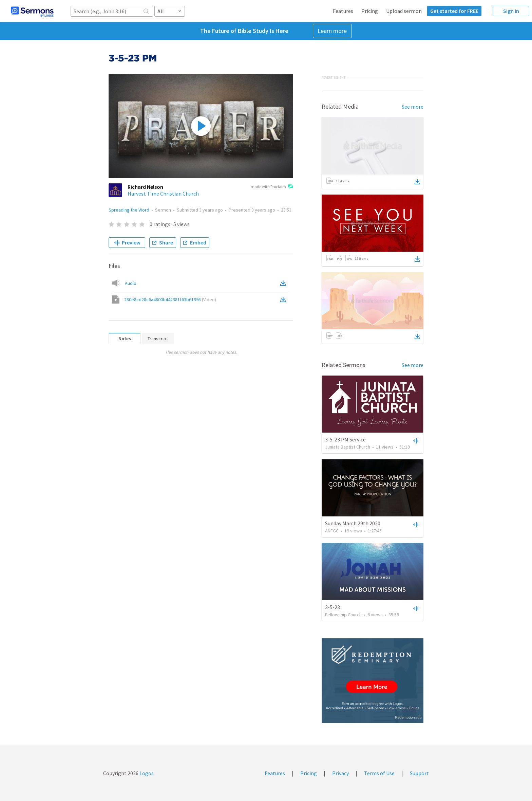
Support (419, 773)
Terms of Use (379, 773)
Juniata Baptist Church (348, 447)
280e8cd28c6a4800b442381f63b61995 (170, 299)
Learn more (332, 31)
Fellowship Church (343, 615)
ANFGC (332, 531)
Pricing (370, 11)
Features (343, 11)
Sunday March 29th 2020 (353, 523)
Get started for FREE (454, 11)
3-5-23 (332, 607)
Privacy (340, 773)
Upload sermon (404, 11)
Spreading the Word (129, 210)
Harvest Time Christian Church (163, 194)
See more (413, 107)
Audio (131, 283)
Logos (146, 773)
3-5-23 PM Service (345, 439)
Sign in (511, 11)
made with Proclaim (272, 187)
